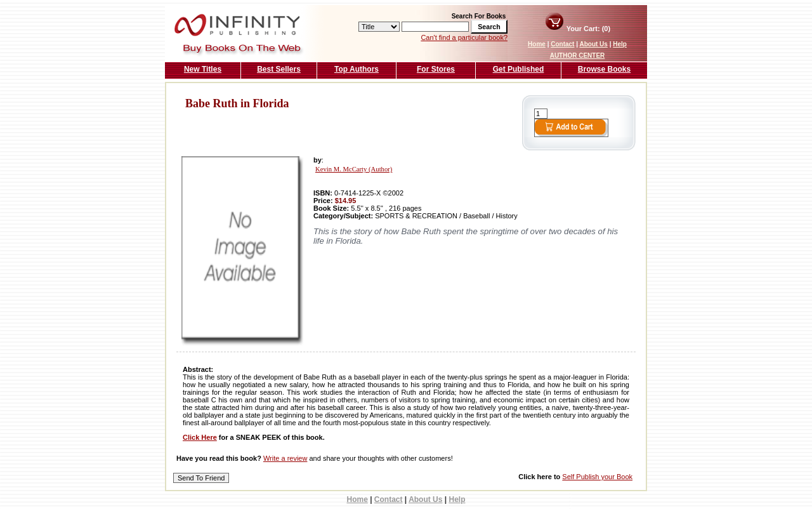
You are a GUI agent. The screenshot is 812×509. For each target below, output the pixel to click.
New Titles (203, 69)
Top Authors (357, 69)
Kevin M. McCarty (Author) (354, 169)
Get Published (519, 69)
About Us (593, 44)
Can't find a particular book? (464, 37)
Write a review (285, 458)
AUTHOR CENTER (578, 56)
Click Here (200, 437)
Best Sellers (279, 69)
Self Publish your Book (597, 477)
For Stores (436, 69)
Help (620, 44)
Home (537, 44)
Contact (562, 44)
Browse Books (604, 69)
